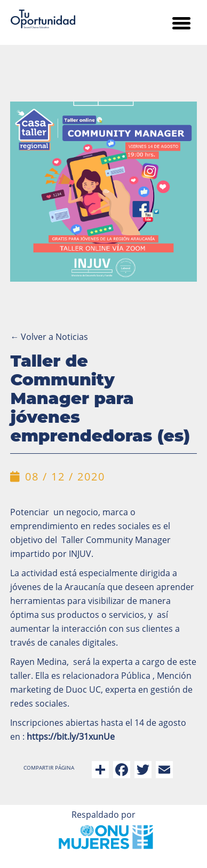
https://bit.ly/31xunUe (71, 737)
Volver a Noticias (49, 337)
